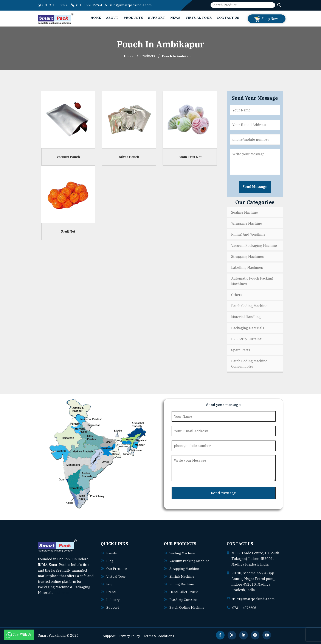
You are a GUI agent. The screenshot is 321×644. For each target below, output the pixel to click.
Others (237, 295)
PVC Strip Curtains (246, 339)
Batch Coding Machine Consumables (249, 364)
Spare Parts (241, 350)
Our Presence (117, 568)
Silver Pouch (129, 157)
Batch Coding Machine (249, 306)
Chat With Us (19, 635)
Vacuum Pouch (68, 157)
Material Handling (246, 317)
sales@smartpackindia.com (136, 5)
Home (96, 18)
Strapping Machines (247, 256)
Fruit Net (68, 231)
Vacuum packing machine (190, 561)
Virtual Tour (199, 18)
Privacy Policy (131, 636)
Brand (111, 592)
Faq (109, 584)
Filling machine (182, 584)
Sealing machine (183, 553)
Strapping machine (185, 568)
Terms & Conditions (161, 636)
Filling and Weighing (248, 234)
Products (133, 18)
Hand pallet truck (184, 592)
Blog (110, 561)
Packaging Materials (248, 328)
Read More (64, 593)
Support (157, 18)
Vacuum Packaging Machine (254, 245)
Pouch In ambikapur (179, 56)
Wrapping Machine (247, 223)
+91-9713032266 (55, 5)
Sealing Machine (245, 212)
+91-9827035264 (91, 5)
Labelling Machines (247, 267)
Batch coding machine (188, 607)
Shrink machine (182, 576)
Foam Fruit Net (190, 157)
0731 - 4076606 (246, 607)
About (112, 18)
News (175, 18)
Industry (113, 599)
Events (112, 553)
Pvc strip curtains (184, 599)
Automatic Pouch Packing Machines (252, 281)
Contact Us (228, 18)
